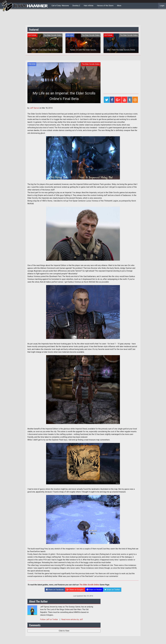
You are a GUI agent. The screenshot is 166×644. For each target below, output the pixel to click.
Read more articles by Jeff (72, 619)
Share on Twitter (112, 590)
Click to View (64, 631)
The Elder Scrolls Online (89, 585)
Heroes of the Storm (105, 6)
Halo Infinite (89, 6)
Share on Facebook (55, 590)
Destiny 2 (76, 6)
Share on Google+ (75, 590)
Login (162, 6)
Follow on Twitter (49, 619)
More (119, 6)
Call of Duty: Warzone (60, 6)
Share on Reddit (94, 590)
